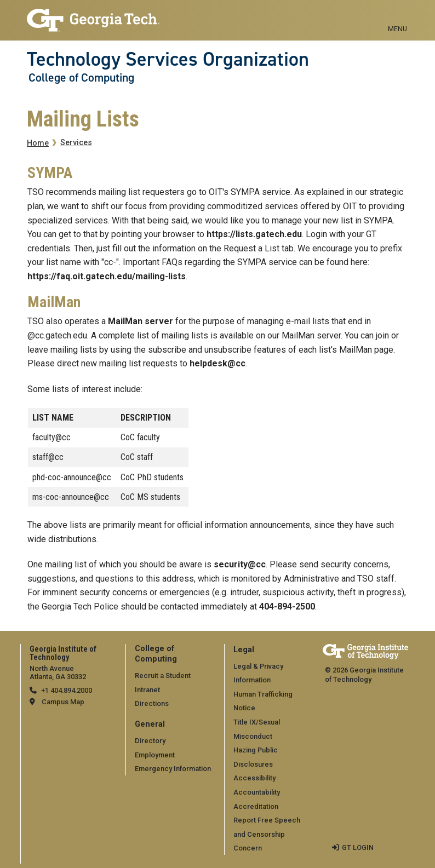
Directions (152, 703)
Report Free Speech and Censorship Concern (267, 834)
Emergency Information (173, 769)
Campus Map (63, 702)
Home (38, 143)
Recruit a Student (163, 676)
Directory (150, 741)
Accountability (257, 792)
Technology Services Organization (168, 59)
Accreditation (256, 806)
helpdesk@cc (218, 363)
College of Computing (81, 78)
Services (76, 143)
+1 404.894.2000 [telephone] (67, 690)
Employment (155, 755)
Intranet (147, 690)
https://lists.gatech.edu (254, 234)
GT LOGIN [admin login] (358, 847)
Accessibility (254, 778)
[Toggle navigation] (397, 16)
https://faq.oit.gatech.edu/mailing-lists (107, 276)
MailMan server (141, 321)
